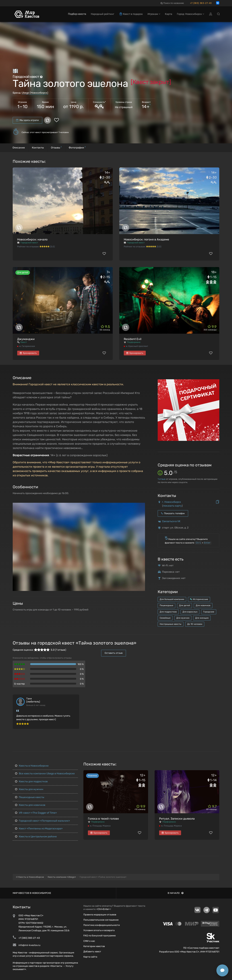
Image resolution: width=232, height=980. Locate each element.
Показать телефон (173, 513)
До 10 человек (195, 624)
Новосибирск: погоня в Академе (146, 239)
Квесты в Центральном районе (36, 837)
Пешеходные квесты (30, 797)
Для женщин (202, 618)
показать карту (172, 506)
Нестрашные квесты (171, 624)
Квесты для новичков (30, 805)
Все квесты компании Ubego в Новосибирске (45, 774)
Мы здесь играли (27, 120)
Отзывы (56, 147)
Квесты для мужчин (29, 789)
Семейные (165, 618)
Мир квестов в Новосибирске (32, 893)
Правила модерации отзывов (100, 915)
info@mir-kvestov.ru (29, 945)
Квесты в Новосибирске (32, 766)
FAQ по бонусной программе (100, 936)
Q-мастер (19, 684)
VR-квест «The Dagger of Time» (36, 813)
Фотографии (77, 147)
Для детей (185, 605)
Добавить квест (92, 951)
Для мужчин (183, 618)
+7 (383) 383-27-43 (201, 3)
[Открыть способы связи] (222, 970)
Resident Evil (133, 339)
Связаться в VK (171, 521)
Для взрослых (190, 612)
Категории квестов (94, 946)
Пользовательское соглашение (101, 920)
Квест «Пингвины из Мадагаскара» (39, 829)
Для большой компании (172, 599)
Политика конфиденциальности (102, 925)
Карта (169, 14)
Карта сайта (90, 957)
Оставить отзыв (114, 653)
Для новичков (203, 605)
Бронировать (28, 353)
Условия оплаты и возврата (99, 930)
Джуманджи (26, 339)
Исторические (199, 599)
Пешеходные (166, 605)
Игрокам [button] (154, 14)
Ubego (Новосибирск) (35, 93)
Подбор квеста (77, 14)
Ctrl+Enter (103, 909)
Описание (19, 148)
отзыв (162, 479)
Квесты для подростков (31, 781)
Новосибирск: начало (32, 239)
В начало (176, 893)
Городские (209, 612)
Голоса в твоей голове (103, 819)
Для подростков (168, 612)
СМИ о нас (89, 941)
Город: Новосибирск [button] (190, 14)
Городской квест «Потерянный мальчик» (43, 821)
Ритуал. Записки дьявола (177, 819)
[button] (142, 506)
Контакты (38, 148)
